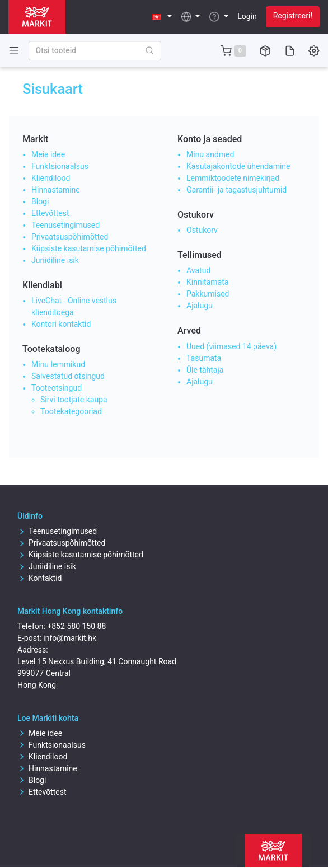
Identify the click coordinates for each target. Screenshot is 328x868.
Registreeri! (293, 16)
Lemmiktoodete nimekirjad (233, 178)
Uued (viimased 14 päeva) (231, 346)
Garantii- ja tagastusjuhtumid (236, 190)
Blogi (40, 201)
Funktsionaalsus (60, 166)
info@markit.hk (70, 638)
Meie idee (48, 154)
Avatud (198, 270)
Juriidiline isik (55, 260)
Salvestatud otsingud (68, 376)
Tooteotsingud (57, 388)
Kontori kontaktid (61, 324)
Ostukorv (202, 230)
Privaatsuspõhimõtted (70, 237)
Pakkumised (208, 294)
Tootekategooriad (71, 411)
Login (247, 16)
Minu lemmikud (58, 364)
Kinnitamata (207, 282)
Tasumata (204, 358)
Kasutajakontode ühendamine (238, 166)
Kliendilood (51, 178)
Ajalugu (200, 306)
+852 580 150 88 (76, 626)
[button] (162, 17)
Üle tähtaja (205, 370)
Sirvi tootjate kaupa (74, 400)
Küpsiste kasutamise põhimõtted (89, 248)
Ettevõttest (50, 213)
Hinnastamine (56, 190)
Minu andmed (210, 154)
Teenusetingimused (65, 225)
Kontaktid (40, 578)
